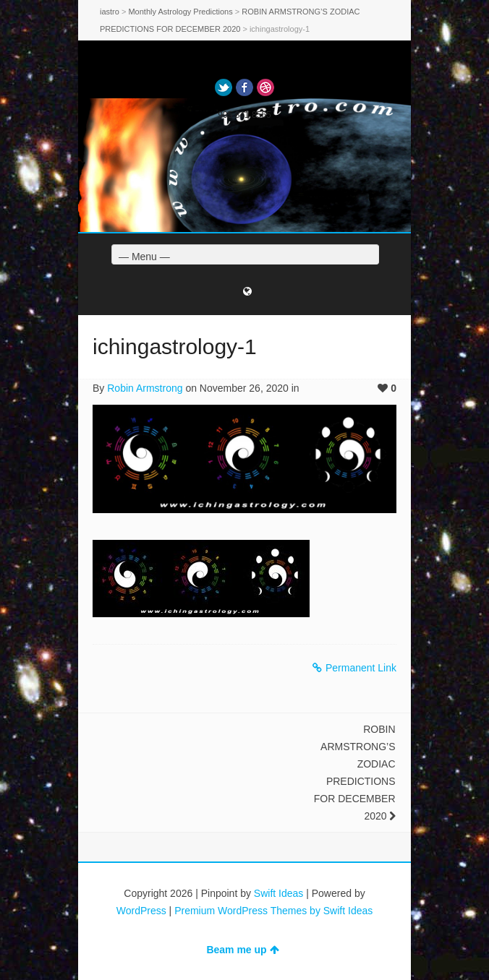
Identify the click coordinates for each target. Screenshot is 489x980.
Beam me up (242, 950)
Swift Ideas (278, 893)
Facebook (244, 87)
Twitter (224, 87)
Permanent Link (354, 668)
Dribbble (265, 87)
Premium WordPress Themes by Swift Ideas (273, 911)
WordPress (141, 911)
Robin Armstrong (145, 388)
